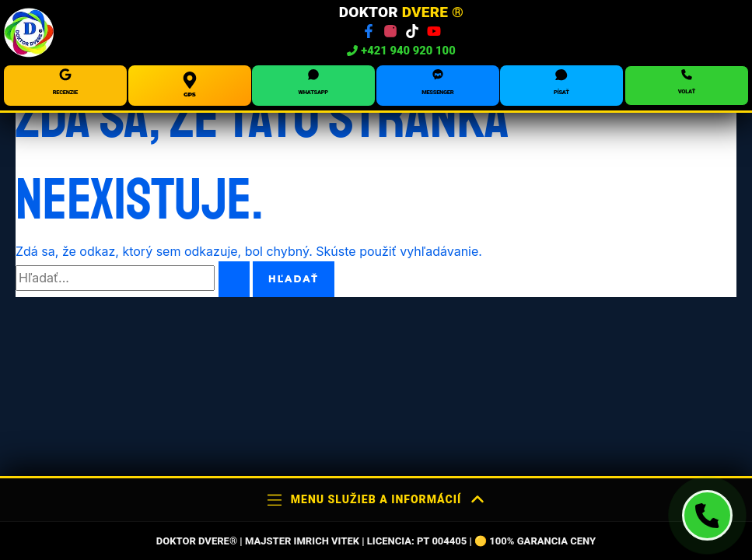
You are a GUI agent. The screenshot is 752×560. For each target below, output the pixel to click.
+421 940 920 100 (402, 51)
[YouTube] (434, 31)
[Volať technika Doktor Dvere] (707, 515)
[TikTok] (412, 31)
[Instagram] (390, 31)
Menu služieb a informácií (376, 500)
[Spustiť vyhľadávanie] (234, 279)
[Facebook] (369, 31)
